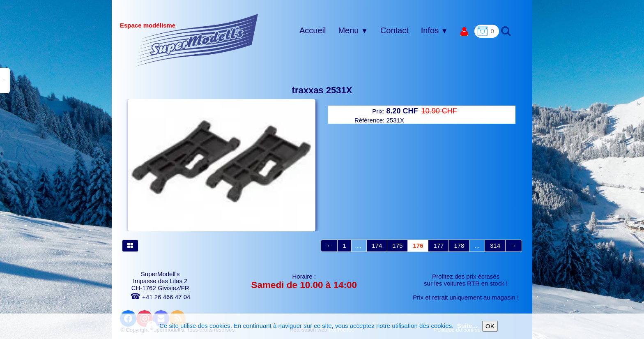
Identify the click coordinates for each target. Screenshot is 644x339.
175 (397, 246)
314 (495, 246)
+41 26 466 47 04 (160, 297)
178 (459, 246)
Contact (394, 30)
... (359, 246)
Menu (353, 30)
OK (490, 326)
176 (418, 246)
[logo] (197, 40)
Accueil (313, 30)
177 (438, 246)
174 (377, 246)
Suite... (467, 326)
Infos (435, 30)
